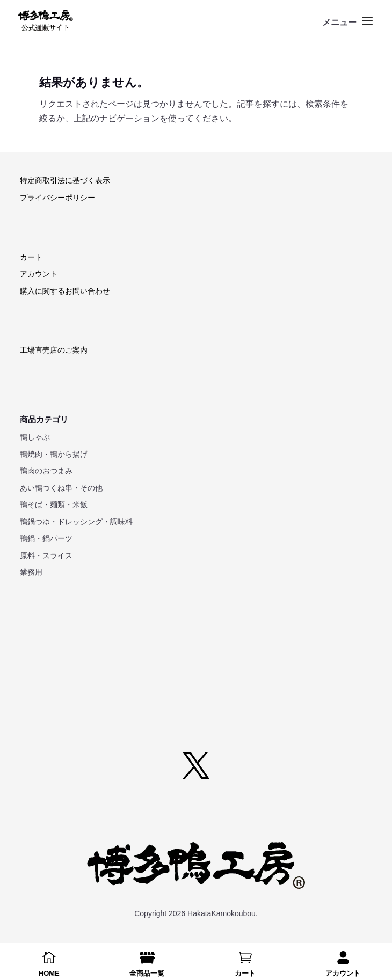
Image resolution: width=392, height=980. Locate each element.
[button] (349, 28)
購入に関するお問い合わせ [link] (65, 291)
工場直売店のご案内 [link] (54, 350)
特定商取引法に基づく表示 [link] (65, 180)
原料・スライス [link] (46, 555)
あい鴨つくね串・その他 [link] (61, 488)
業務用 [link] (31, 572)
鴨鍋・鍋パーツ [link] (46, 538)
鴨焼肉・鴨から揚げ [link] (54, 454)
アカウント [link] (39, 274)
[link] (45, 21)
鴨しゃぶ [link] (35, 437)
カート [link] (31, 257)
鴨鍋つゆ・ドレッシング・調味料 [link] (76, 522)
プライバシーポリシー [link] (57, 198)
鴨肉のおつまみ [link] (46, 471)
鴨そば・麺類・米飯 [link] (54, 504)
